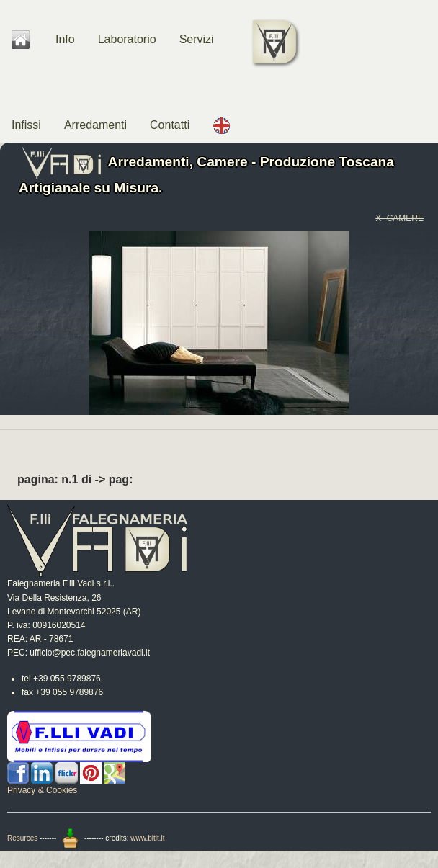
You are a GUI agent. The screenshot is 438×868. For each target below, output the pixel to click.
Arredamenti (95, 125)
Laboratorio (127, 39)
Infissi (26, 125)
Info (65, 39)
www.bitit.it (147, 838)
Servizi (197, 39)
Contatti (170, 125)
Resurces (22, 838)
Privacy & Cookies (42, 790)
